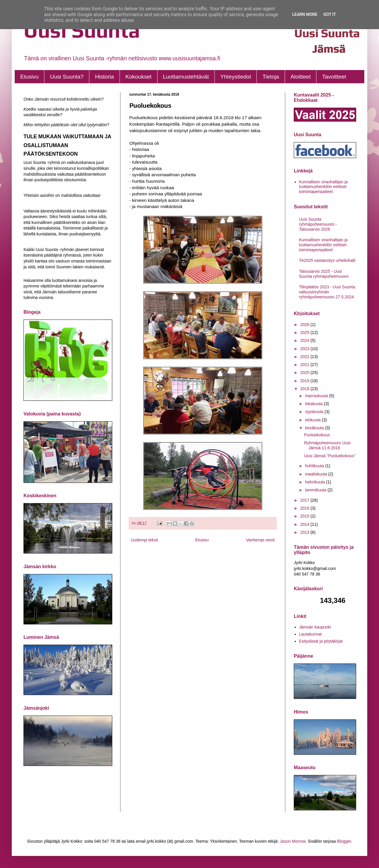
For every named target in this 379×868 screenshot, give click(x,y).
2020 (305, 373)
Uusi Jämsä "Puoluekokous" (330, 456)
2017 (305, 500)
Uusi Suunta (82, 30)
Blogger (344, 841)
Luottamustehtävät (186, 77)
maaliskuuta (317, 474)
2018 (305, 389)
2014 (305, 524)
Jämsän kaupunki (315, 627)
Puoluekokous (317, 435)
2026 (305, 325)
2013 (305, 532)
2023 (305, 349)
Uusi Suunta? (67, 77)
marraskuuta (317, 396)
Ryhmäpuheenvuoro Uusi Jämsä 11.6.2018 (327, 445)
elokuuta (313, 420)
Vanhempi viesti (260, 540)
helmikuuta (316, 482)
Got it (329, 14)
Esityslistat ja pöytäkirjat (321, 641)
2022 (305, 357)
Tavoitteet (334, 77)
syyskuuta (315, 412)
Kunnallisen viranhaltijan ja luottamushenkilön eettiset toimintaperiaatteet (323, 187)
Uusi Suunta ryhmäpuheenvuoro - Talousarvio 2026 (318, 224)
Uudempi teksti (144, 540)
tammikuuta (316, 490)
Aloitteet (301, 77)
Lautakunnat (310, 634)
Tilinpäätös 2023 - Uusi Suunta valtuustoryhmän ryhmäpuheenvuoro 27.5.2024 (327, 292)
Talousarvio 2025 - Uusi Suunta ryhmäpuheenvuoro (324, 274)
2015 (305, 516)
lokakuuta (314, 404)
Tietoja (271, 77)
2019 (305, 381)
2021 (305, 365)
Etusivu (29, 77)
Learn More (305, 14)
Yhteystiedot (236, 77)
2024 (305, 340)
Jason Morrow (292, 841)
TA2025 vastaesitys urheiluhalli (327, 260)
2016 (305, 508)
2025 (305, 332)
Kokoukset (139, 77)
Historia (104, 77)
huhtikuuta (315, 466)
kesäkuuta (315, 428)
